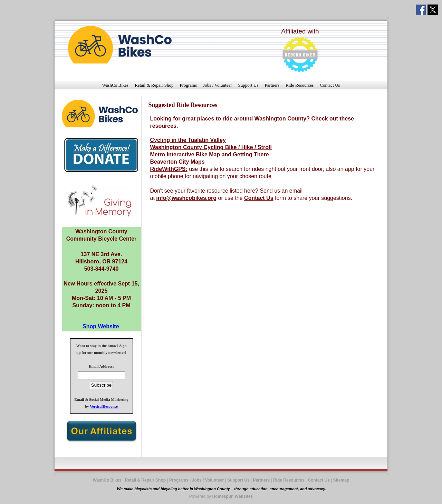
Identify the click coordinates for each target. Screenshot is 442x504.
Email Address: (101, 366)
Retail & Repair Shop (154, 85)
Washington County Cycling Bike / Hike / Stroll (211, 147)
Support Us (248, 85)
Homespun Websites (232, 496)
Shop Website (101, 326)
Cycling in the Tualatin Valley (188, 140)
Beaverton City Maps (177, 162)
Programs (188, 85)
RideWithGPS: (169, 169)
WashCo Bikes (116, 85)
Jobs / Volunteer (217, 85)
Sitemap (341, 480)
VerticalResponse (104, 406)
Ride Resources (300, 85)
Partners (272, 85)
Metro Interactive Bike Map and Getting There (210, 154)
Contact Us (330, 85)
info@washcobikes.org (186, 198)
